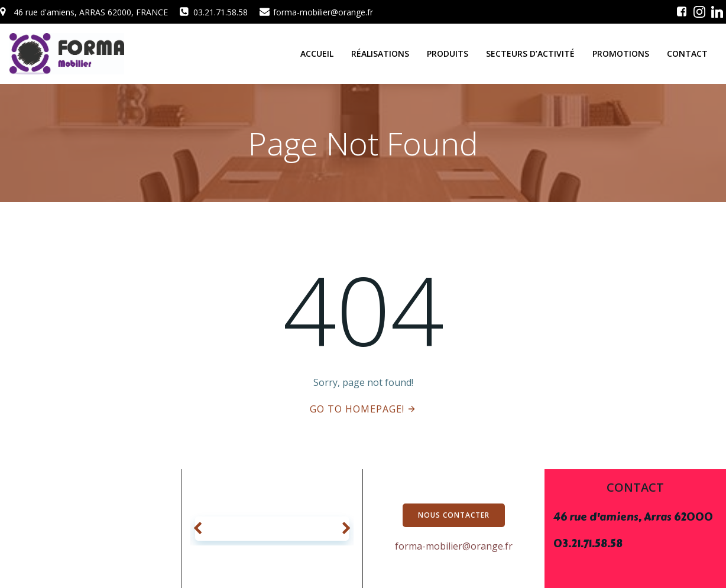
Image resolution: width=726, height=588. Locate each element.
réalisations (380, 53)
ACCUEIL (317, 53)
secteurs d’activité (530, 53)
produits (448, 53)
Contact (687, 53)
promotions (621, 53)
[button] (197, 529)
